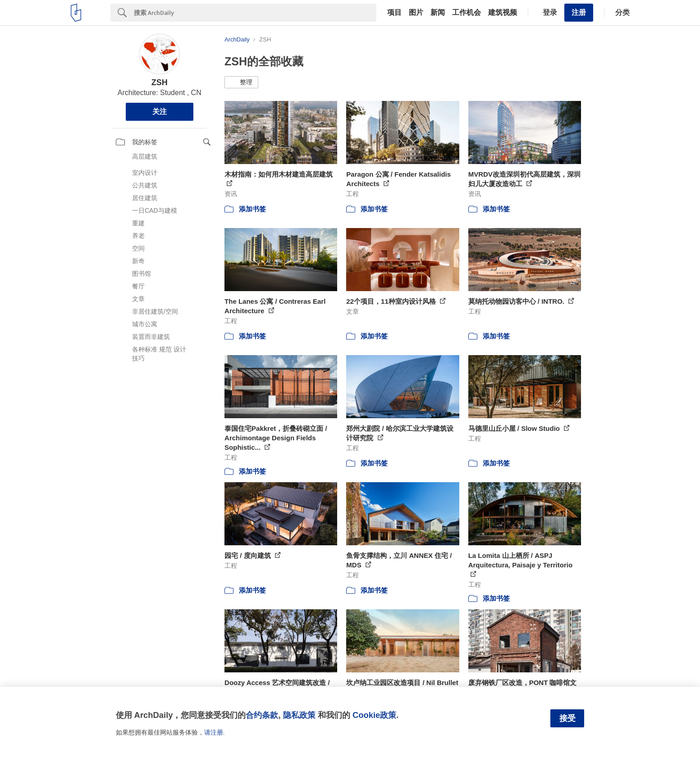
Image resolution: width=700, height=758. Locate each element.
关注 (160, 112)
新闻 (438, 13)
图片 (416, 13)
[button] (241, 82)
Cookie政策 (374, 715)
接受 (567, 718)
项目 (394, 13)
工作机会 (467, 13)
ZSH (160, 82)
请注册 (214, 732)
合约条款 (262, 715)
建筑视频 (503, 13)
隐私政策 (299, 715)
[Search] (255, 13)
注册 (579, 12)
